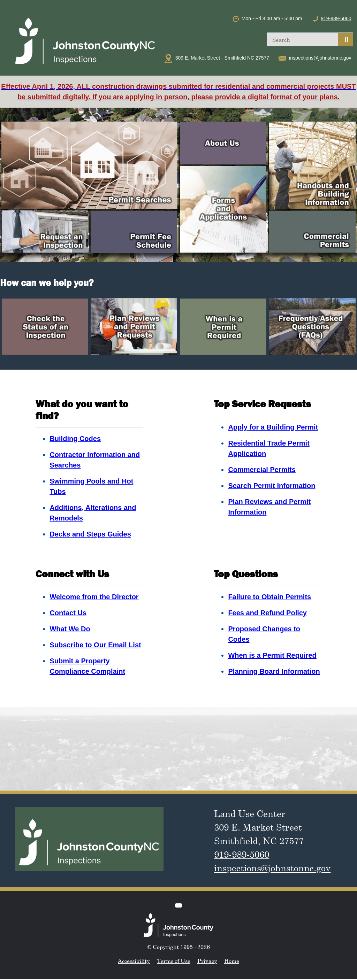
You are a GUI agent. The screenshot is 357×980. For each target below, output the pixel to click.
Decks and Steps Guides (90, 534)
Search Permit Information (272, 486)
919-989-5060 (336, 18)
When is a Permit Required (272, 655)
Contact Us (68, 613)
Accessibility (134, 961)
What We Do (70, 629)
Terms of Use (174, 961)
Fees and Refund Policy (267, 613)
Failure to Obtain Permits (269, 597)
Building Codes (75, 439)
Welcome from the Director (94, 597)
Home (232, 961)
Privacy (207, 961)
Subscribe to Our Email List (95, 645)
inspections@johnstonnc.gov (320, 58)
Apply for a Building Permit (273, 427)
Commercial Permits (262, 470)
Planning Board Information (274, 671)
